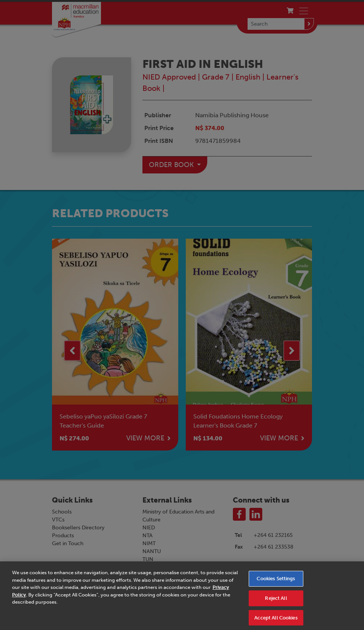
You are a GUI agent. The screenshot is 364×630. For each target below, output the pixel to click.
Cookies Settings (276, 582)
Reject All (276, 601)
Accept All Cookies (276, 620)
